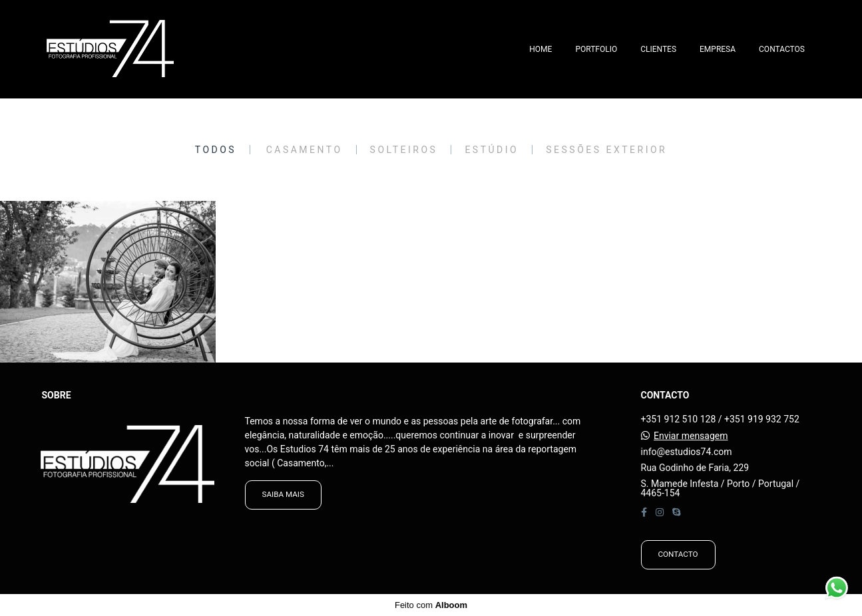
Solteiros (404, 150)
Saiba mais (283, 494)
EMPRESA (718, 49)
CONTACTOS (782, 49)
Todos (216, 150)
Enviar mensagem (691, 436)
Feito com (431, 605)
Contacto (678, 554)
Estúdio (492, 150)
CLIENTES (658, 49)
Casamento (305, 150)
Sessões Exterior (606, 150)
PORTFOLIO (596, 49)
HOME (540, 49)
